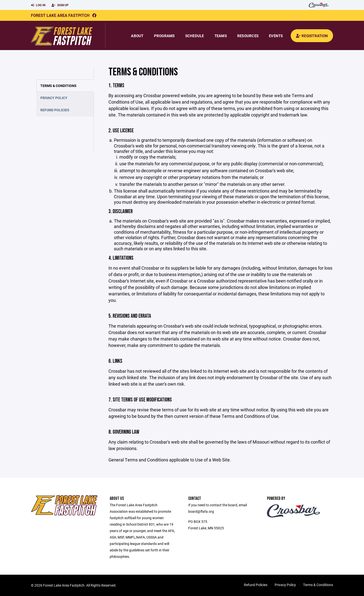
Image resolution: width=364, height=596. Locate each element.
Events (276, 36)
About (137, 36)
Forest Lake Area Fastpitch (60, 15)
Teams (221, 36)
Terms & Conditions (58, 86)
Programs (164, 36)
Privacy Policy (54, 98)
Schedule (195, 36)
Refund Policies (55, 110)
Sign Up (60, 5)
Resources (248, 36)
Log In (38, 5)
